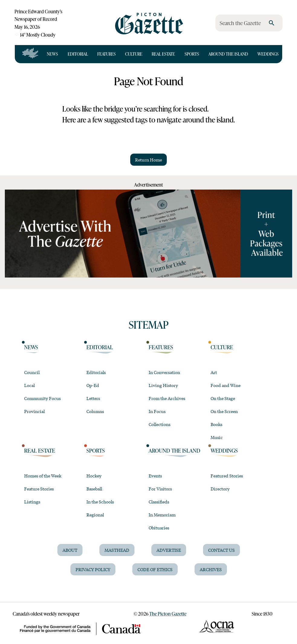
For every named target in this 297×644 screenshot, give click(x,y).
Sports (192, 54)
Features (107, 54)
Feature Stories (39, 489)
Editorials (96, 372)
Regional (95, 515)
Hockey (94, 476)
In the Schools (100, 502)
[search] (272, 23)
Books (216, 424)
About (70, 550)
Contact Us (221, 550)
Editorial (78, 54)
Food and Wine (226, 385)
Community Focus (42, 398)
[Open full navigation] (30, 54)
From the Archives (167, 398)
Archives (211, 569)
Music (217, 437)
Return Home (148, 160)
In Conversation (164, 372)
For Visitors (160, 489)
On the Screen (224, 411)
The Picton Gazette (168, 614)
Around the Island (228, 54)
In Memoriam (162, 515)
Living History (163, 385)
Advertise (169, 550)
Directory (220, 489)
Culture (134, 54)
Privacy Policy (93, 569)
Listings (32, 502)
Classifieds (159, 502)
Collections (160, 424)
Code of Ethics (155, 569)
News (52, 54)
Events (155, 476)
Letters (93, 398)
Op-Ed (93, 385)
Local (29, 385)
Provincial (34, 411)
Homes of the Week (43, 476)
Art (214, 372)
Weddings (268, 54)
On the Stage (223, 398)
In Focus (157, 411)
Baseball (94, 489)
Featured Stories (227, 476)
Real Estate (163, 54)
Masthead (117, 550)
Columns (95, 411)
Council (32, 372)
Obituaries (159, 528)
